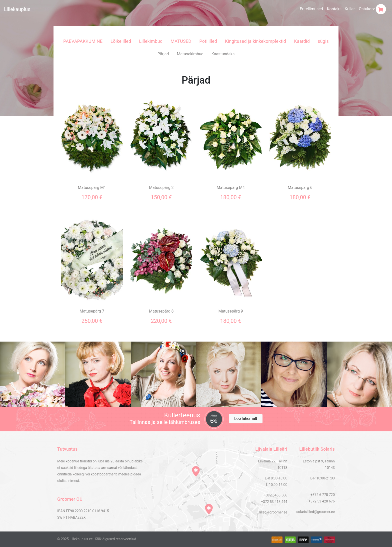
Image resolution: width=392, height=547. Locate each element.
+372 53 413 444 (274, 502)
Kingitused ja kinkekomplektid (255, 41)
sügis (323, 41)
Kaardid (302, 41)
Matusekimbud (190, 54)
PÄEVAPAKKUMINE (83, 41)
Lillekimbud (151, 41)
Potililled (208, 41)
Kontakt (334, 9)
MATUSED (181, 41)
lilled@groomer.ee (273, 512)
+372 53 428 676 (322, 501)
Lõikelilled (121, 41)
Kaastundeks (223, 54)
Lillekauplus (17, 9)
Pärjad (163, 54)
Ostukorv (372, 9)
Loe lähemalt (246, 419)
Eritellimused (311, 9)
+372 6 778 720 (323, 495)
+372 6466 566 (275, 495)
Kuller (350, 9)
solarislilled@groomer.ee (315, 512)
